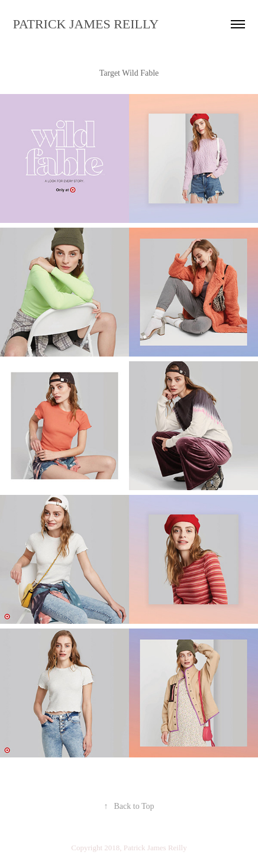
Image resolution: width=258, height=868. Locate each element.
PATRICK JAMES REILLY (86, 24)
